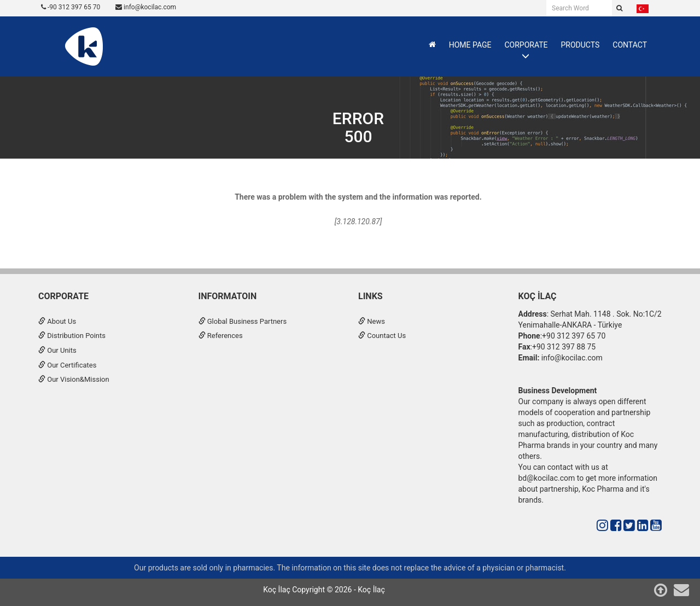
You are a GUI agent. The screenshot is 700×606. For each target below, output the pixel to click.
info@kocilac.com (146, 7)
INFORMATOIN (228, 296)
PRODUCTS (581, 45)
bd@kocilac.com (547, 478)
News (372, 321)
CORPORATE (63, 296)
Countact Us (382, 336)
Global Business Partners (243, 321)
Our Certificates (67, 365)
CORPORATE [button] (526, 45)
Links (371, 296)
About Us (57, 321)
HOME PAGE (470, 45)
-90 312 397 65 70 (71, 7)
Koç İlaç (538, 296)
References (221, 336)
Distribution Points (72, 336)
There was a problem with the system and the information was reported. (358, 197)
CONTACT (630, 45)
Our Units (57, 350)
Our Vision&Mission (74, 379)
